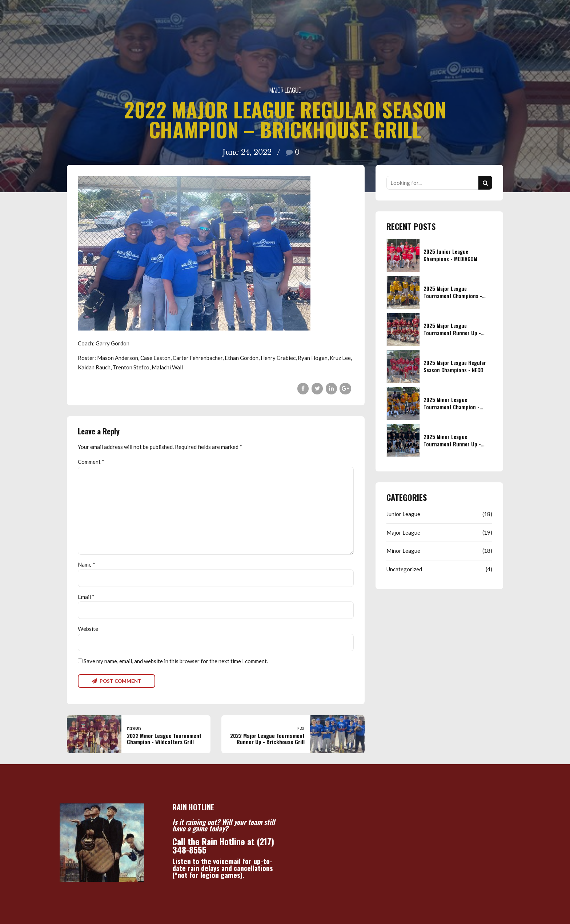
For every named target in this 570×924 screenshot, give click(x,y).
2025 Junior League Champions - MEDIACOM (450, 255)
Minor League (403, 551)
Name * (87, 564)
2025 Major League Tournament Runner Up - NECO (452, 333)
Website (88, 629)
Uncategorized (404, 569)
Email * (86, 597)
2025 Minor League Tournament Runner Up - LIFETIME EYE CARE (452, 444)
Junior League (403, 514)
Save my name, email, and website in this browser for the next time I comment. (176, 661)
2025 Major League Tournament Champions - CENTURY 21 (453, 296)
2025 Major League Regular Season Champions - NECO (455, 366)
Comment (91, 462)
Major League (285, 90)
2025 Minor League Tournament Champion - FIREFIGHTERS (451, 407)
